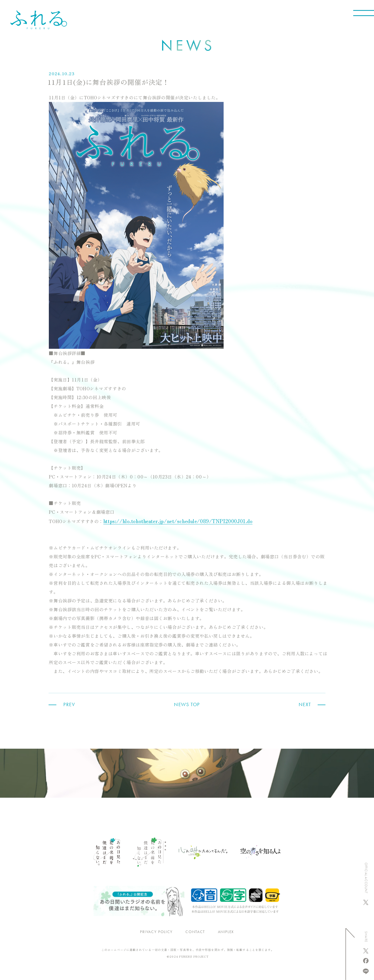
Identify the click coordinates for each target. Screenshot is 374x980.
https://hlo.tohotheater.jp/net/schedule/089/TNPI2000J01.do (178, 521)
